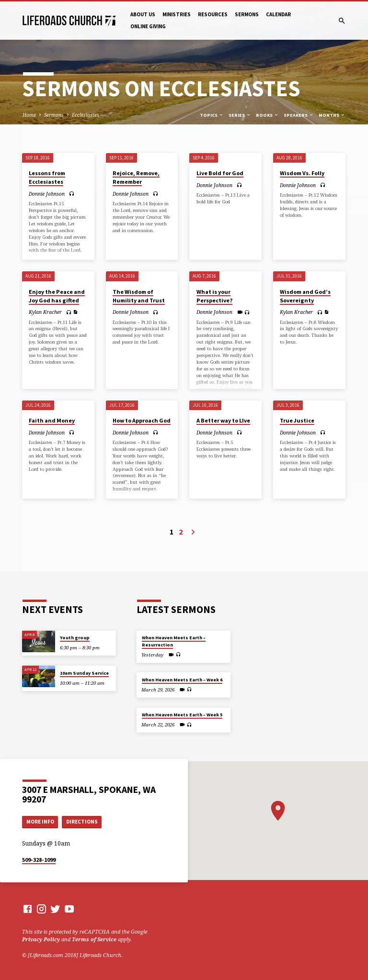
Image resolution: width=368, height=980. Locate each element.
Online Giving (148, 26)
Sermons (247, 14)
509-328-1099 (39, 860)
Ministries (177, 14)
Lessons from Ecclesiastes (47, 177)
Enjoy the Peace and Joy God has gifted (57, 296)
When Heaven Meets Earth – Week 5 (182, 715)
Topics (212, 115)
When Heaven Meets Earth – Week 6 (182, 680)
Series (240, 115)
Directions (82, 822)
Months (332, 115)
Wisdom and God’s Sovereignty (305, 296)
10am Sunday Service (84, 673)
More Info (40, 822)
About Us (143, 14)
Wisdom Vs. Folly (302, 173)
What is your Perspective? (214, 296)
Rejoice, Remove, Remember (136, 177)
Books (267, 115)
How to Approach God (142, 420)
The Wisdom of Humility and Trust (139, 296)
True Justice (297, 420)
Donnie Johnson (47, 194)
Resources (213, 14)
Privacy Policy (41, 939)
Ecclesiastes (86, 115)
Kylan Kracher (45, 312)
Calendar (278, 14)
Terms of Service (94, 939)
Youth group (75, 638)
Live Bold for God (220, 173)
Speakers (299, 115)
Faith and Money (52, 420)
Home (29, 115)
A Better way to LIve (223, 420)
